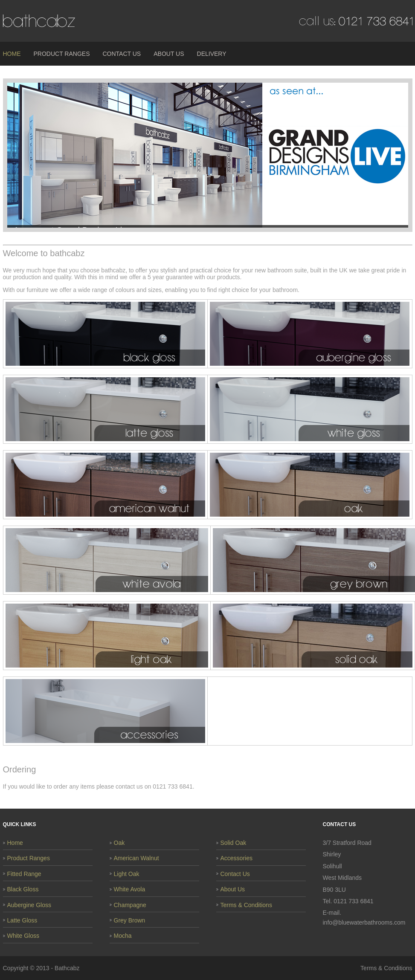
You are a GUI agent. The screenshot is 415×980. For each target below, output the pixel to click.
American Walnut (136, 858)
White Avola (130, 889)
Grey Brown (130, 920)
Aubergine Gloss (29, 905)
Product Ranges (62, 54)
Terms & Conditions (246, 905)
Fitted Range (24, 874)
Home (12, 54)
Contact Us (122, 54)
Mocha (123, 936)
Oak (119, 843)
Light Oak (127, 874)
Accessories (237, 858)
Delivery (212, 54)
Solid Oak (234, 843)
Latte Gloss (22, 920)
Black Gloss (23, 889)
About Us (169, 54)
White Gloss (23, 936)
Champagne (130, 905)
